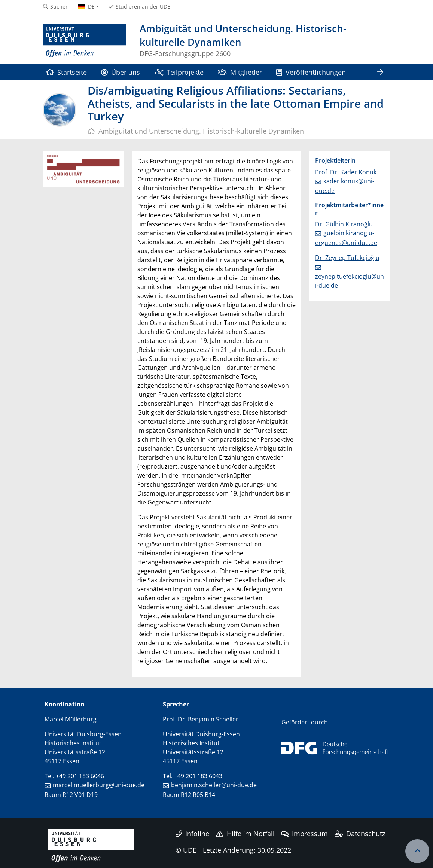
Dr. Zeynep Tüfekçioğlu (347, 258)
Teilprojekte (179, 72)
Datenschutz (360, 834)
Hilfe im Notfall (245, 834)
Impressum (304, 834)
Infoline (193, 834)
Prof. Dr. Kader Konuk (346, 172)
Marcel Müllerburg (71, 719)
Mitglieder (240, 72)
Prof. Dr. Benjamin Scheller (201, 719)
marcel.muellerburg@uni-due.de (99, 785)
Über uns (121, 72)
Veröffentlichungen (311, 72)
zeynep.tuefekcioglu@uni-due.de (350, 281)
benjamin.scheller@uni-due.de (214, 785)
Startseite (66, 72)
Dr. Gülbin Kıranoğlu (344, 224)
